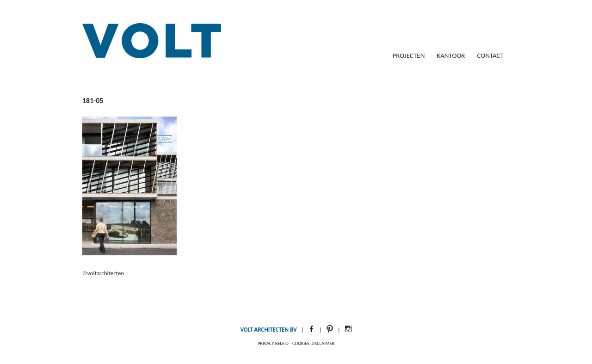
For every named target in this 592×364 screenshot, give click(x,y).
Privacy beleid (273, 343)
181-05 (93, 101)
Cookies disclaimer (313, 343)
